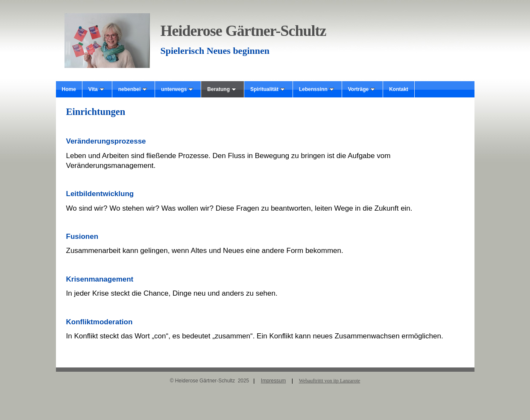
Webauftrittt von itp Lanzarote (330, 381)
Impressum (274, 381)
